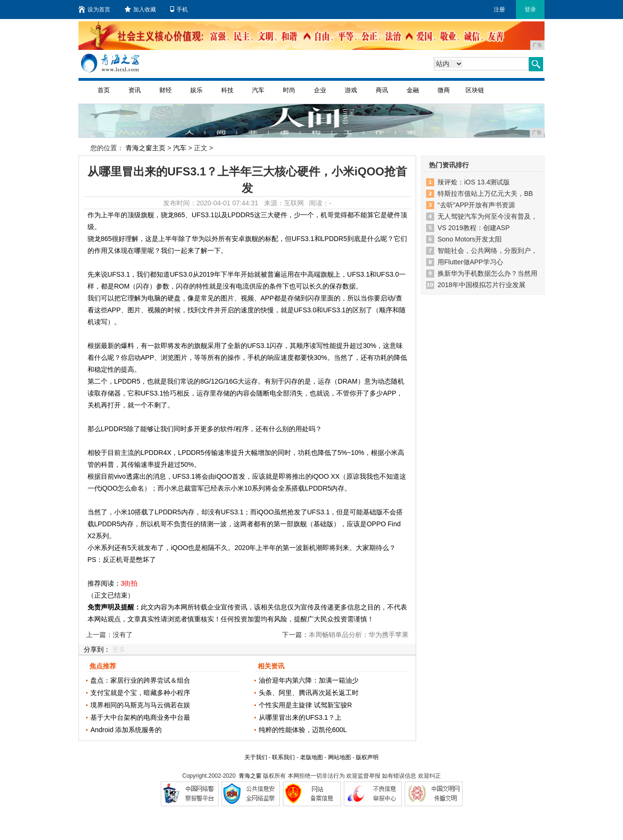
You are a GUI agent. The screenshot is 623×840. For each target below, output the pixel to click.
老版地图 (311, 757)
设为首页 (94, 10)
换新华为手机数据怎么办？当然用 (487, 273)
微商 (444, 90)
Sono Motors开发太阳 (470, 239)
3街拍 (129, 583)
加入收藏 (140, 10)
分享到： (97, 649)
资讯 (135, 90)
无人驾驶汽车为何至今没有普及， (487, 216)
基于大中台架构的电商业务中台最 (140, 717)
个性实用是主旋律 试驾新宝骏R (305, 705)
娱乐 (196, 90)
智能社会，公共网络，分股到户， (487, 251)
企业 (320, 90)
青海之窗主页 (146, 148)
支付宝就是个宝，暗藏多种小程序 (140, 693)
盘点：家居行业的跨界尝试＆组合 (140, 680)
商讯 (382, 90)
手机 (179, 10)
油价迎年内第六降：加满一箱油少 (309, 680)
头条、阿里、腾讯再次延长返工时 (309, 693)
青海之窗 (250, 776)
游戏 (351, 90)
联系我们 (283, 757)
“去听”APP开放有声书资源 (476, 205)
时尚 (289, 90)
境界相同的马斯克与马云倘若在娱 (140, 705)
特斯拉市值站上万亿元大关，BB (485, 193)
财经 (165, 90)
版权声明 (367, 757)
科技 (227, 90)
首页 (104, 90)
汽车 (258, 90)
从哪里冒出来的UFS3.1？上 (300, 717)
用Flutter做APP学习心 (470, 262)
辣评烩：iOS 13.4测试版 (474, 182)
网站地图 (340, 757)
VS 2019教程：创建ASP (474, 228)
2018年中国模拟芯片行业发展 (482, 285)
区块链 (475, 90)
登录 (530, 10)
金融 (413, 90)
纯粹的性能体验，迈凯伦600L (303, 730)
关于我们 (256, 757)
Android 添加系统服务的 (126, 730)
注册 (499, 10)
